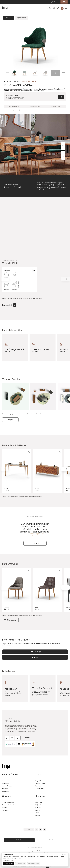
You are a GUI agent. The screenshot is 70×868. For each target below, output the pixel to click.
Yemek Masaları (7, 786)
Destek (38, 815)
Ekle (61, 97)
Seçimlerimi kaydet (34, 864)
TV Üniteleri (6, 783)
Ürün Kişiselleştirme (8, 802)
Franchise (38, 807)
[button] (61, 73)
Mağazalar (39, 805)
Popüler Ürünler (54, 2)
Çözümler (7, 796)
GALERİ (9, 18)
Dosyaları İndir (9, 305)
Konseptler (5, 810)
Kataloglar (38, 786)
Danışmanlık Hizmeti (8, 805)
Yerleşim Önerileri (41, 783)
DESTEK (27, 738)
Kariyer (38, 810)
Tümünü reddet (21, 864)
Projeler (35, 657)
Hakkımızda (39, 802)
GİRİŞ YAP (19, 840)
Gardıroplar (6, 791)
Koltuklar (5, 781)
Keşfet (10, 420)
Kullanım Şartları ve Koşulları (35, 847)
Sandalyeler (16, 82)
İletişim (37, 813)
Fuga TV (38, 781)
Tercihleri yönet (63, 855)
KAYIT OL (51, 840)
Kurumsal (35, 652)
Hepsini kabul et (9, 864)
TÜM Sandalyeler (10, 620)
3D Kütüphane (40, 789)
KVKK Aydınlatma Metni (9, 860)
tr (64, 2)
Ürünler (9, 82)
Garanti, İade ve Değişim (35, 851)
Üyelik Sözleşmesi (35, 849)
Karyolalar (5, 789)
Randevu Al (35, 543)
